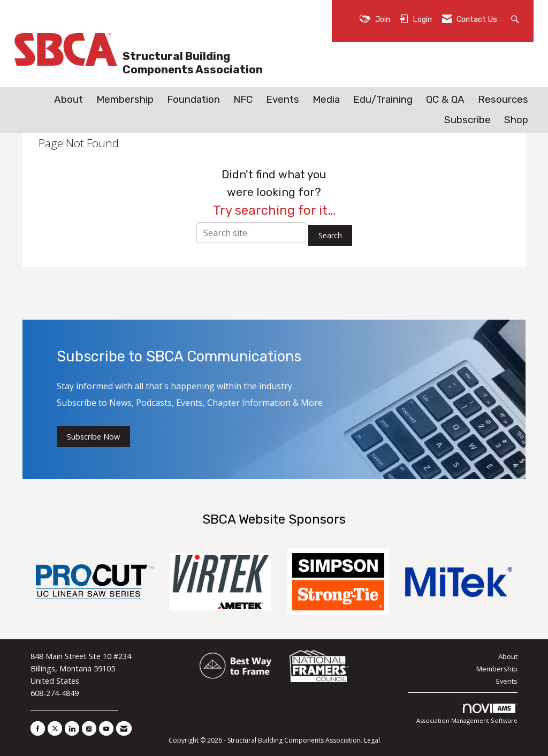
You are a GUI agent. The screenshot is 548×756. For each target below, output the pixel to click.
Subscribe (467, 120)
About (68, 100)
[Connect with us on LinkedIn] (72, 728)
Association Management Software (467, 714)
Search (330, 235)
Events (283, 100)
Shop (516, 120)
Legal (372, 740)
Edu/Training (383, 100)
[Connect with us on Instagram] (89, 728)
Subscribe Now (93, 437)
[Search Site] (516, 18)
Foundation (193, 100)
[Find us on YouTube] (106, 728)
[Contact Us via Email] (124, 728)
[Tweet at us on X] (55, 728)
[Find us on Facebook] (38, 728)
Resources (503, 100)
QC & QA (445, 100)
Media (326, 100)
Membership (125, 100)
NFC (243, 100)
